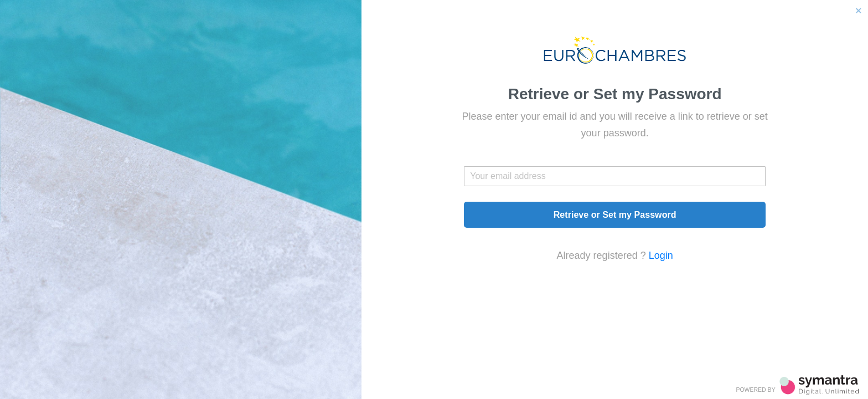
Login (661, 255)
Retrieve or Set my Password (615, 214)
